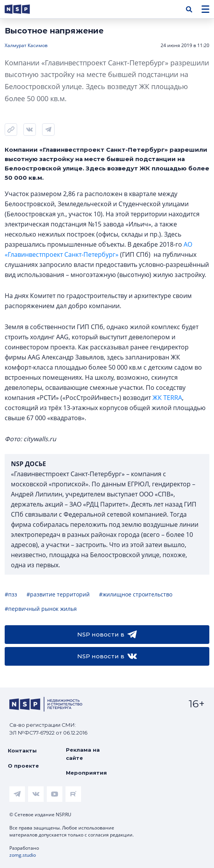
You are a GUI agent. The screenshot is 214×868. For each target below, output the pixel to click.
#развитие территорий (58, 594)
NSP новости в (107, 635)
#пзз (11, 594)
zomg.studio (23, 855)
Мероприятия (86, 773)
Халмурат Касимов (26, 45)
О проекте (23, 766)
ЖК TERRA (167, 398)
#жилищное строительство (136, 594)
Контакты (22, 751)
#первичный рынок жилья (41, 609)
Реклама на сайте (83, 754)
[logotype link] (24, 9)
